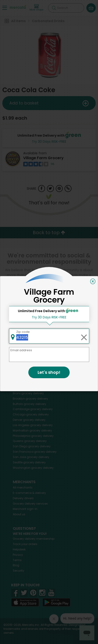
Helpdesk (19, 549)
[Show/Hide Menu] (5, 8)
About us (19, 514)
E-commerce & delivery (29, 493)
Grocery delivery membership (34, 539)
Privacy (18, 555)
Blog (16, 565)
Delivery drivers (23, 498)
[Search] (66, 8)
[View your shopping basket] (91, 8)
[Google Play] (56, 602)
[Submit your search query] (54, 8)
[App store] (25, 602)
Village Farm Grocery (43, 158)
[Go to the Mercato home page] (18, 7)
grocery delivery (31, 377)
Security (18, 571)
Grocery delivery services (30, 504)
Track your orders (25, 544)
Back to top (49, 233)
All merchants (23, 487)
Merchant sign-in (25, 509)
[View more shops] (36, 8)
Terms (17, 560)
